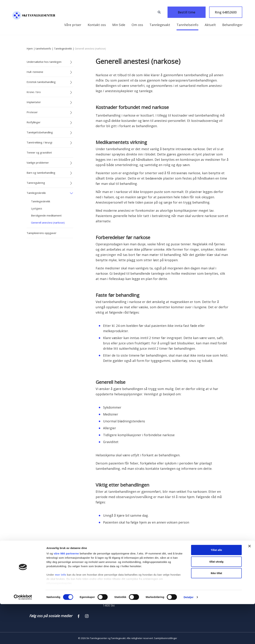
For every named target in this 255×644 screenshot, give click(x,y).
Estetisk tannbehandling (41, 82)
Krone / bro (34, 92)
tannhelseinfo (43, 49)
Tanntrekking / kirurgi (39, 142)
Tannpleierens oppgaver (42, 233)
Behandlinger (209, 25)
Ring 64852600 (226, 12)
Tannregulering (36, 183)
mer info (60, 615)
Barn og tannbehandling (41, 173)
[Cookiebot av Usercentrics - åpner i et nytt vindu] (23, 637)
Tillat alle (216, 590)
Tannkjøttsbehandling (40, 132)
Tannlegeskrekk (63, 49)
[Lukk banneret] (250, 586)
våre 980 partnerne (66, 594)
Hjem (30, 49)
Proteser (32, 112)
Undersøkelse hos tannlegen (44, 62)
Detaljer (189, 637)
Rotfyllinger (34, 122)
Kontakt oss (93, 25)
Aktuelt (187, 25)
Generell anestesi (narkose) (48, 223)
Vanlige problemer (38, 163)
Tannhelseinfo (164, 25)
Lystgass (37, 208)
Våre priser (234, 25)
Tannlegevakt (136, 25)
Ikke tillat (216, 613)
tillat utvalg (216, 601)
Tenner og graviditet (39, 152)
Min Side (71, 25)
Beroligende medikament (46, 215)
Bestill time (191, 12)
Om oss (114, 25)
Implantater (34, 102)
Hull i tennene (35, 72)
